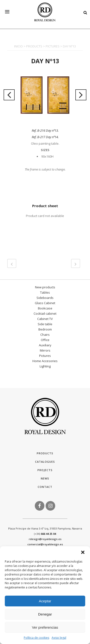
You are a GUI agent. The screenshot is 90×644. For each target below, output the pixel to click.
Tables (45, 292)
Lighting (45, 366)
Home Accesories (45, 361)
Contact (45, 487)
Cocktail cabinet (45, 313)
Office (45, 340)
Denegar (45, 614)
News (45, 478)
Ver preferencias (45, 627)
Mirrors (45, 350)
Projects (45, 470)
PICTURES (53, 46)
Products (45, 453)
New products (45, 287)
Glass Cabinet (45, 303)
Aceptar (45, 601)
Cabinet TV (45, 319)
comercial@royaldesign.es (45, 544)
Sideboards (45, 298)
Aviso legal (59, 638)
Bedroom (45, 329)
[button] (83, 552)
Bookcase (45, 308)
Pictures (45, 356)
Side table (45, 324)
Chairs (45, 335)
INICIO (18, 46)
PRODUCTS (34, 46)
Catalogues (45, 462)
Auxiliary (45, 345)
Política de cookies (36, 638)
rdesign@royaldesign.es (45, 539)
